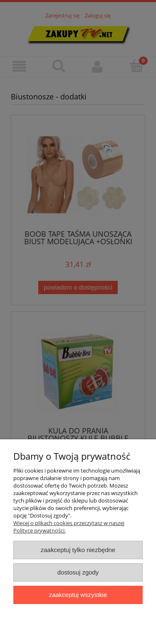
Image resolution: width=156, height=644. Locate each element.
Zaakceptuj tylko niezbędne (78, 550)
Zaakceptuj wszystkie (78, 595)
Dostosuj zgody (78, 572)
